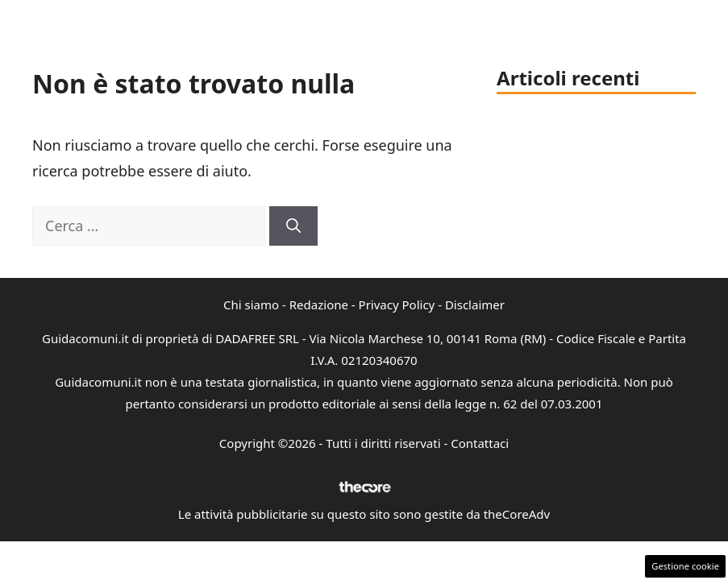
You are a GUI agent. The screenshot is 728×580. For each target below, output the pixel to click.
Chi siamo (251, 304)
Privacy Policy (397, 304)
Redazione (319, 304)
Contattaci (480, 443)
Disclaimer (475, 304)
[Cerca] (293, 226)
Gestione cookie (685, 566)
